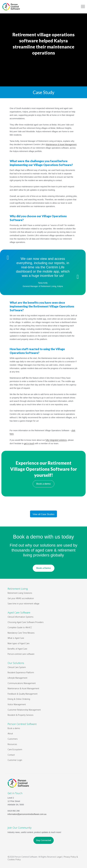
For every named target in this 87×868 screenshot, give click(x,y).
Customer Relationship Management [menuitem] (24, 710)
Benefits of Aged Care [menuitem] (17, 649)
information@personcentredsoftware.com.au (27, 814)
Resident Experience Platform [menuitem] (21, 672)
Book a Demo (44, 568)
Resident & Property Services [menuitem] (21, 715)
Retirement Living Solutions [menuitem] (20, 593)
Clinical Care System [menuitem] (17, 667)
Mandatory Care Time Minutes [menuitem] (21, 633)
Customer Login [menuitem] (15, 760)
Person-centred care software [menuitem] (21, 654)
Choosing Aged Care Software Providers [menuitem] (26, 622)
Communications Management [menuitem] (22, 683)
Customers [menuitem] (13, 739)
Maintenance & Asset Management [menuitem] (23, 688)
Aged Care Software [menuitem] (19, 613)
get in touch (29, 443)
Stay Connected (44, 840)
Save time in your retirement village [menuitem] (23, 604)
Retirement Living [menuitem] (18, 589)
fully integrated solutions (56, 440)
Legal (59, 857)
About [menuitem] (10, 733)
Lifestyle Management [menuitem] (17, 678)
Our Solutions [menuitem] (16, 663)
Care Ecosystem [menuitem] (15, 749)
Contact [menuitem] (11, 755)
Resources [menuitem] (12, 744)
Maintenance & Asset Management (61, 144)
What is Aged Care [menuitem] (16, 638)
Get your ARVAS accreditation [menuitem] (21, 598)
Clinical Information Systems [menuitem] (21, 617)
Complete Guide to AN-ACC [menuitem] (20, 627)
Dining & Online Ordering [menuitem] (19, 699)
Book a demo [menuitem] (14, 728)
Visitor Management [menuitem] (17, 704)
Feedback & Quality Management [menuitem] (23, 694)
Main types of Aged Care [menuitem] (19, 643)
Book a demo (43, 484)
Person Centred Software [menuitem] (22, 724)
